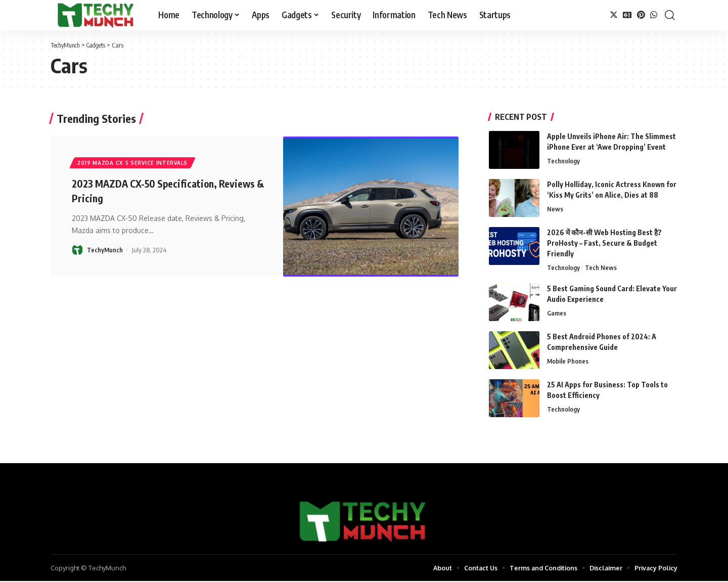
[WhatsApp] (654, 15)
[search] (670, 15)
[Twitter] (614, 15)
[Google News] (627, 15)
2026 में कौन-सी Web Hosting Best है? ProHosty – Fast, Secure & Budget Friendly (604, 243)
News (555, 209)
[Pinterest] (641, 15)
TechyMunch (105, 251)
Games (557, 314)
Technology (563, 161)
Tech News (601, 268)
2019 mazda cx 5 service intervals (133, 163)
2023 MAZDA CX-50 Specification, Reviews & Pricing (153, 191)
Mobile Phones (568, 362)
